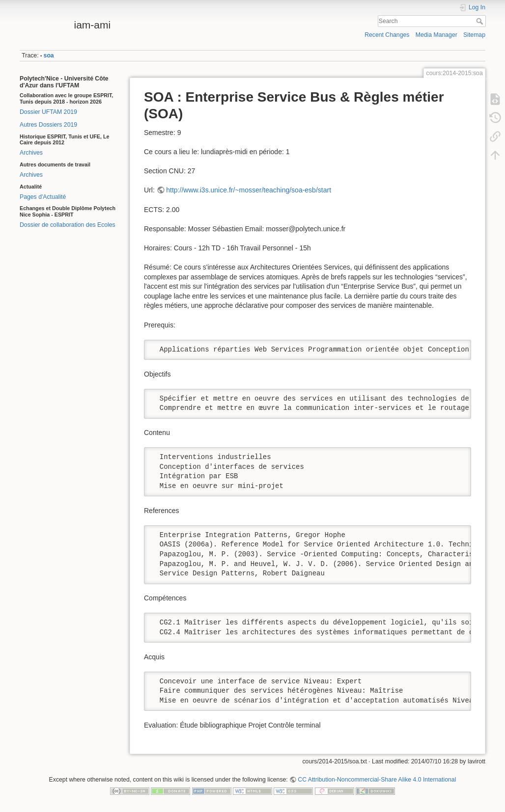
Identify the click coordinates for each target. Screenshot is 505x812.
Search (481, 21)
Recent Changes (387, 35)
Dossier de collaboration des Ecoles (68, 225)
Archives (31, 153)
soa (49, 55)
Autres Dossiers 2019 (48, 125)
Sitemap (474, 35)
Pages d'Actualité (43, 197)
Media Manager (436, 35)
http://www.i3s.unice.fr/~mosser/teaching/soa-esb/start (249, 190)
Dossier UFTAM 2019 (48, 112)
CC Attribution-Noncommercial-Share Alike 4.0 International (377, 780)
